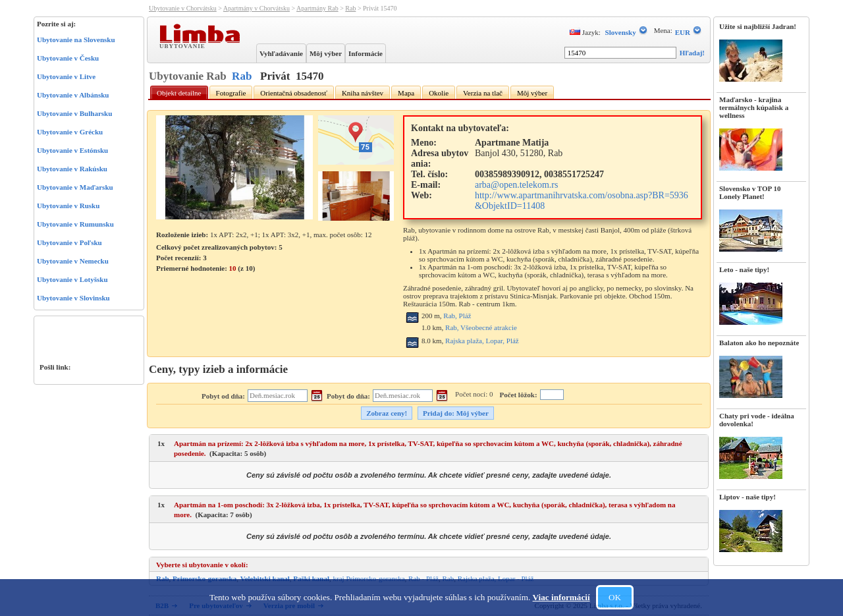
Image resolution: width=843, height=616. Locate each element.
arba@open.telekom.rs (516, 185)
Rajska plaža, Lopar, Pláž (482, 341)
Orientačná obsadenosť (294, 93)
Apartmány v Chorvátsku (257, 8)
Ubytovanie (184, 45)
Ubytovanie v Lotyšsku (72, 279)
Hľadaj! (692, 53)
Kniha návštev (363, 93)
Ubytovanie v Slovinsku (73, 298)
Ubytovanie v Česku (68, 58)
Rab (350, 8)
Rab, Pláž (457, 316)
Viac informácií (561, 597)
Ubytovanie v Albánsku (73, 95)
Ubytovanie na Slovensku (76, 40)
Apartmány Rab (317, 8)
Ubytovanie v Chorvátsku (183, 8)
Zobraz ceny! (387, 413)
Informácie (366, 53)
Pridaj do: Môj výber (456, 413)
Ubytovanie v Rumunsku (75, 224)
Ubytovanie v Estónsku (72, 150)
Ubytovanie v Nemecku (73, 261)
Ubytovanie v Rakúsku (72, 169)
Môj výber (326, 53)
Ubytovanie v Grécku (70, 132)
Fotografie (231, 93)
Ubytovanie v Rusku (68, 206)
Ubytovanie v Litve (66, 76)
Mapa (406, 93)
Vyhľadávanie (281, 53)
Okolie (439, 93)
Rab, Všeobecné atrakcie (481, 327)
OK (615, 597)
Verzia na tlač (483, 93)
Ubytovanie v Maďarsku (75, 187)
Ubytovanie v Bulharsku (74, 113)
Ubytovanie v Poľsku (69, 242)
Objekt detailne (179, 93)
